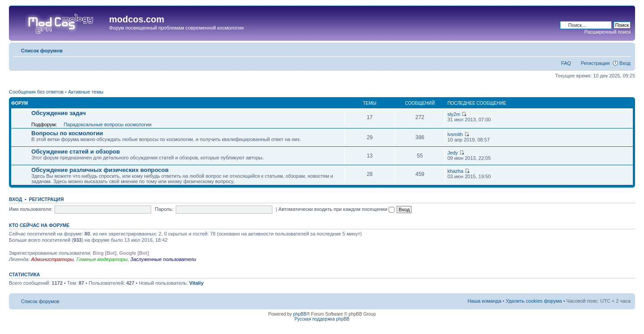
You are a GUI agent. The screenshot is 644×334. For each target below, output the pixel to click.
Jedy (452, 153)
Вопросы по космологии (67, 133)
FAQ (566, 63)
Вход (625, 63)
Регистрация (595, 63)
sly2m (454, 114)
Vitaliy (196, 283)
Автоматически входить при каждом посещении (337, 209)
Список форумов (42, 51)
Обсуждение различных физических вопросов (100, 170)
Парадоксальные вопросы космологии (107, 124)
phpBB (300, 314)
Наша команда (484, 301)
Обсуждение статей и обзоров (76, 152)
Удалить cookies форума (534, 301)
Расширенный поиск (607, 32)
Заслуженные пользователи (163, 259)
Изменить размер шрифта (624, 49)
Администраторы (52, 259)
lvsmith (455, 134)
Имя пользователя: (31, 209)
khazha (455, 171)
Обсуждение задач (59, 113)
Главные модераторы (102, 259)
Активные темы (86, 92)
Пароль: (164, 209)
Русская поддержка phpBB (322, 319)
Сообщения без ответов (36, 92)
